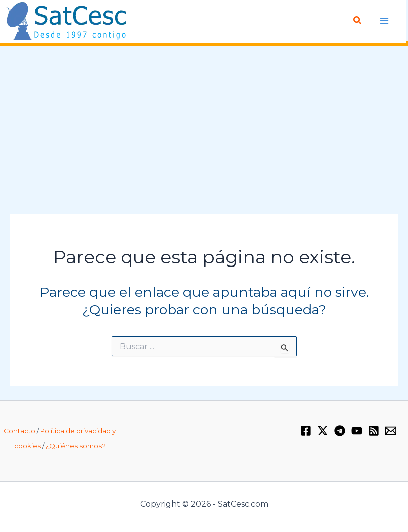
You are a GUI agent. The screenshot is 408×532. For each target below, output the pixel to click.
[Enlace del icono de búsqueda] (358, 21)
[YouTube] (357, 431)
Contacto (19, 431)
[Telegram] (340, 431)
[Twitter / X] (323, 431)
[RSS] (374, 431)
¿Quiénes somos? (76, 446)
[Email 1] (391, 431)
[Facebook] (306, 431)
